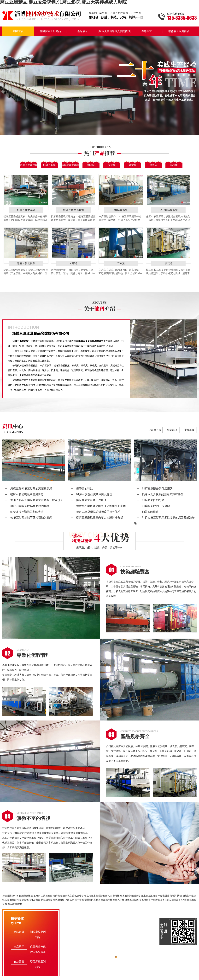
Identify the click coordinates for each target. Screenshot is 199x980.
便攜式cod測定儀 (14, 904)
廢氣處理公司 (79, 896)
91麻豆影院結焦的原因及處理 (94, 494)
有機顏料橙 (15, 900)
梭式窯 (153, 165)
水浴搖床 (70, 900)
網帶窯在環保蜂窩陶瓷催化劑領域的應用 (101, 506)
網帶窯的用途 (150, 512)
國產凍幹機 (107, 900)
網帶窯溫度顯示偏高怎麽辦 (27, 512)
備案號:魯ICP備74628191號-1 (131, 957)
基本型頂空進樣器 (169, 900)
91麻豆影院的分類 (153, 500)
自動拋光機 (25, 896)
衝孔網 (109, 896)
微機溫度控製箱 (133, 900)
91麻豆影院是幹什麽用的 (157, 489)
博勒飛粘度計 (184, 896)
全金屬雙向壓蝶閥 (91, 900)
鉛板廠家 (36, 896)
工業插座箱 (47, 896)
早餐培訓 (162, 896)
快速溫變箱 (47, 900)
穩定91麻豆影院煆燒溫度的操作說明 (98, 512)
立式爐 (112, 165)
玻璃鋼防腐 (66, 896)
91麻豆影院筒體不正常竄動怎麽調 (31, 518)
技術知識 (189, 430)
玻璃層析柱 (59, 900)
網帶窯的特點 (84, 489)
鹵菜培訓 (172, 896)
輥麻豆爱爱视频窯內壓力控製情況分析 (100, 518)
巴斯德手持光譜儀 (151, 900)
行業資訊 (172, 430)
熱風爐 (174, 165)
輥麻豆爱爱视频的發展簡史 (27, 494)
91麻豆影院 (50, 165)
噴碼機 (56, 896)
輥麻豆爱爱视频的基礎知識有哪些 (163, 494)
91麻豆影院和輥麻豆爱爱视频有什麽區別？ (37, 500)
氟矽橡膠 (36, 900)
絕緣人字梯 (119, 900)
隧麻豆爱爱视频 (70, 165)
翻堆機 (116, 896)
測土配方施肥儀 (149, 896)
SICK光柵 (184, 900)
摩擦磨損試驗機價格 (130, 896)
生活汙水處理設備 (96, 896)
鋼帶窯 (132, 165)
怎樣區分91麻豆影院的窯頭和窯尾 (31, 489)
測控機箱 (26, 900)
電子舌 (78, 900)
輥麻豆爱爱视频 (29, 165)
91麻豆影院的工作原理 (156, 506)
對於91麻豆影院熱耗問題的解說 (30, 506)
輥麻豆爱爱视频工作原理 (91, 500)
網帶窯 (91, 165)
